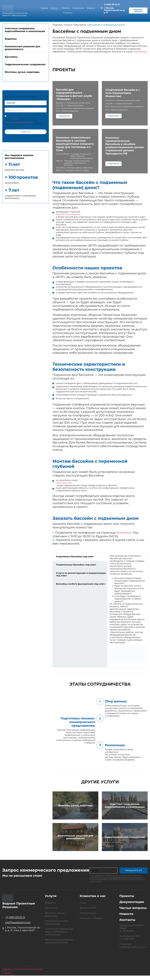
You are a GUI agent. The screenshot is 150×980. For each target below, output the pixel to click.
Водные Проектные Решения (19, 905)
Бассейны (80, 25)
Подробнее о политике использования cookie (22, 969)
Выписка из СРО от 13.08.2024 (130, 938)
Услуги (68, 25)
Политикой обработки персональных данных (122, 878)
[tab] (26, 31)
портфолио (140, 52)
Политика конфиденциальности (133, 946)
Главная (57, 25)
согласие (99, 876)
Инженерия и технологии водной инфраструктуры (15, 14)
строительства (64, 483)
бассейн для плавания (68, 214)
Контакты (124, 533)
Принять (8, 973)
